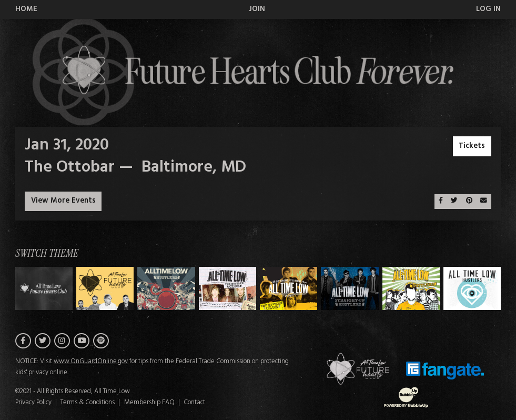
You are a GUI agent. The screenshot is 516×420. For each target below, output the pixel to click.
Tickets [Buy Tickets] (472, 146)
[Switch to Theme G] (472, 288)
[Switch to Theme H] (44, 288)
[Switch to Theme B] (166, 288)
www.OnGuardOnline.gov (91, 362)
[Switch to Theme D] (289, 288)
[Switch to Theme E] (350, 288)
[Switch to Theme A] (105, 288)
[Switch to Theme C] (227, 288)
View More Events (63, 201)
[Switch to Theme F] (411, 288)
